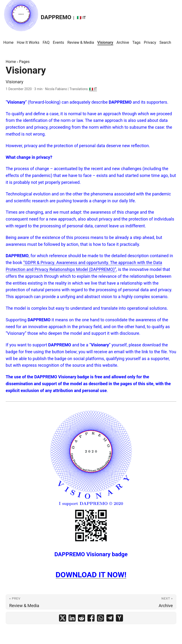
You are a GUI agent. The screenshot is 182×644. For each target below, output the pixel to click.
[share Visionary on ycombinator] (119, 618)
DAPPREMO (37, 16)
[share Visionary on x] (63, 618)
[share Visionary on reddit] (82, 618)
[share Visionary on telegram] (110, 618)
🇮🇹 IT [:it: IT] (81, 18)
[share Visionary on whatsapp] (100, 618)
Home (11, 62)
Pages (24, 62)
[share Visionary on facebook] (91, 618)
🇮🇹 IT (93, 89)
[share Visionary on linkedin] (72, 618)
